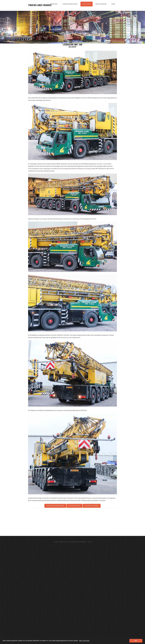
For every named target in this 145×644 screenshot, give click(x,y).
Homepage (54, 4)
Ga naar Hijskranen (92, 506)
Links (113, 4)
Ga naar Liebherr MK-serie (55, 506)
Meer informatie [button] (84, 641)
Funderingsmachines (70, 4)
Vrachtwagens (101, 4)
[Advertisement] (84, 522)
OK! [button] (136, 641)
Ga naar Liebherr (75, 506)
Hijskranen (86, 4)
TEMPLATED (62, 542)
